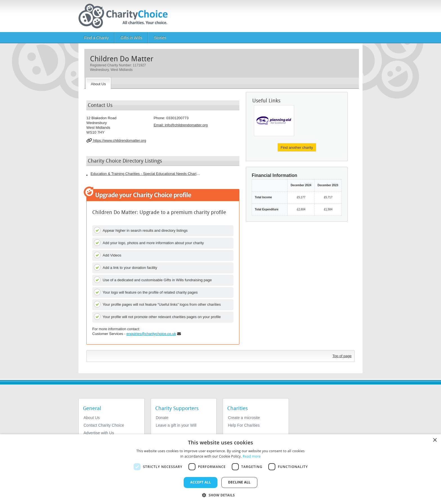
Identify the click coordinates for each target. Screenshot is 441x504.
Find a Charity (96, 38)
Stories (160, 38)
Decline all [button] (239, 482)
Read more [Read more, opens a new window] (252, 456)
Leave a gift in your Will (176, 425)
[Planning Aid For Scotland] (274, 121)
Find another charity (297, 148)
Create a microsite (244, 418)
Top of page (342, 356)
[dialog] (220, 469)
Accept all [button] (201, 482)
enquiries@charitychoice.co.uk (151, 334)
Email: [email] (181, 125)
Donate (162, 418)
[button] (220, 495)
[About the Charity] (98, 83)
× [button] (435, 440)
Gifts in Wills (131, 38)
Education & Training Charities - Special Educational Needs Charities (145, 174)
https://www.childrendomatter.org (116, 140)
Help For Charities (244, 425)
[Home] (125, 16)
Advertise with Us (99, 433)
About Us (92, 418)
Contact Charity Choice (104, 425)
